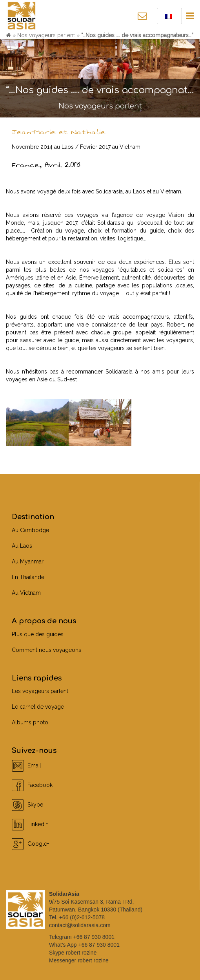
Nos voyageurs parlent (46, 35)
